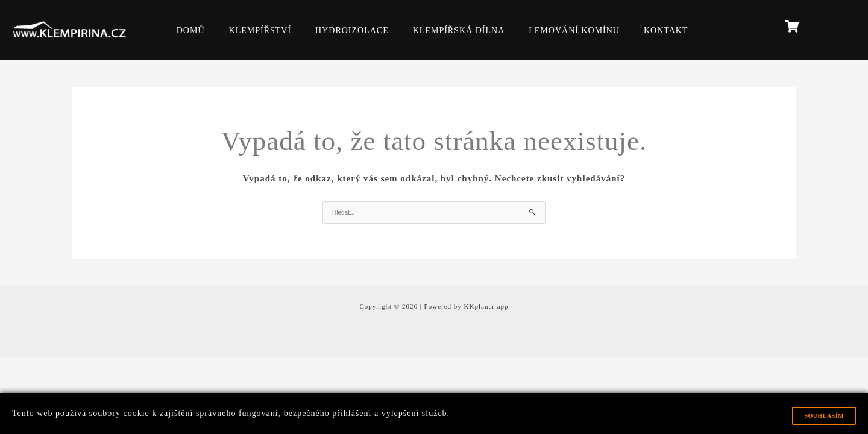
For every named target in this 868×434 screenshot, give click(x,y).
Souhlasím (824, 416)
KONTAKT (666, 30)
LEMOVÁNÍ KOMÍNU (574, 30)
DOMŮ (191, 30)
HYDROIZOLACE (352, 30)
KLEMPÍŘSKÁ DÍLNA (459, 30)
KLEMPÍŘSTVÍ (260, 30)
